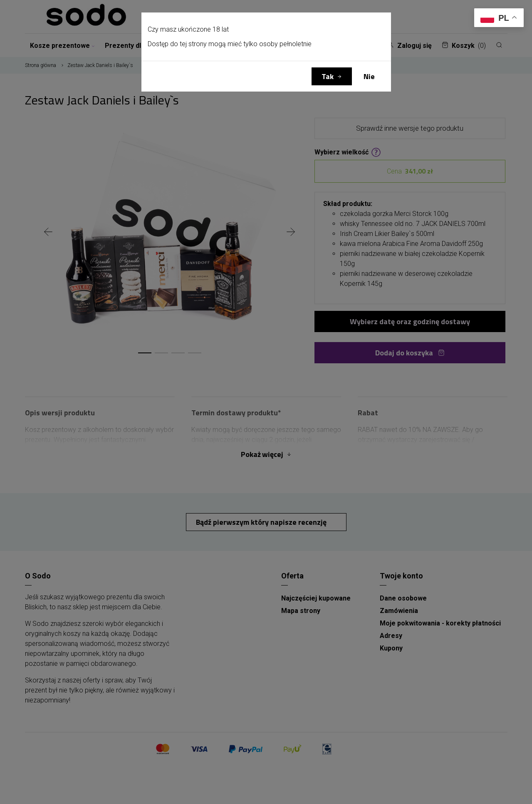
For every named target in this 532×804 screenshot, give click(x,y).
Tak (328, 76)
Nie (369, 76)
